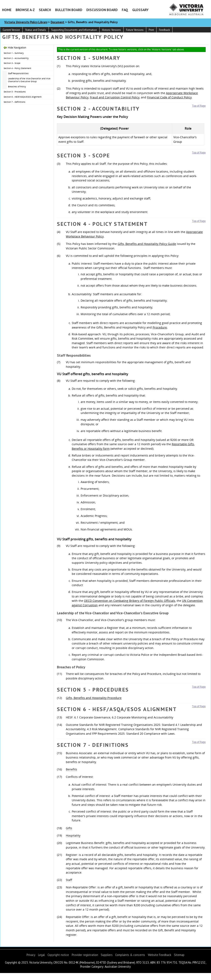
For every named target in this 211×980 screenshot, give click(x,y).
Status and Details (36, 30)
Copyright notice (58, 955)
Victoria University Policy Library (26, 22)
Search (45, 10)
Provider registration (85, 955)
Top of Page (199, 106)
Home (7, 10)
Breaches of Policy (17, 86)
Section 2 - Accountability (16, 58)
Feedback (164, 30)
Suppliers (107, 955)
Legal (41, 955)
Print (151, 30)
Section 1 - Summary (14, 53)
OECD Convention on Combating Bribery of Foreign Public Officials (130, 601)
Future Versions (135, 30)
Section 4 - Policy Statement (17, 68)
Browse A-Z (25, 10)
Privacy (31, 955)
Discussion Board (102, 10)
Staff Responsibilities (18, 73)
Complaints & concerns (130, 955)
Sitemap (179, 955)
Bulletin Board (69, 10)
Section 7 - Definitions (14, 102)
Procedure (160, 327)
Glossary (140, 10)
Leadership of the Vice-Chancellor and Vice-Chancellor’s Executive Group (29, 80)
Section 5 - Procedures (15, 92)
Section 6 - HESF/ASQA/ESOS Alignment (23, 97)
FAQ (125, 10)
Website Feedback (160, 955)
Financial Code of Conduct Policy (169, 97)
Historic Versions (111, 30)
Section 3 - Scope (12, 63)
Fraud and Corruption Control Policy (115, 97)
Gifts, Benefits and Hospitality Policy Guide (147, 244)
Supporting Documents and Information (74, 30)
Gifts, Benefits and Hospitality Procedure (94, 698)
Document (57, 22)
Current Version (11, 30)
